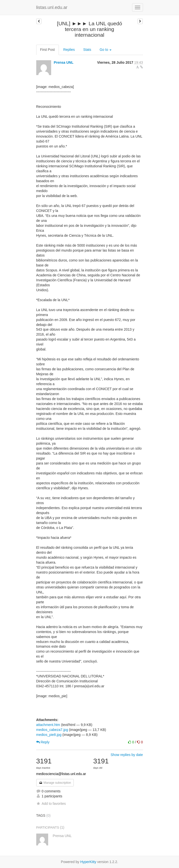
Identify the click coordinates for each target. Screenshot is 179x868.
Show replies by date (127, 755)
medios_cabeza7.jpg (52, 730)
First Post (48, 50)
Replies (69, 50)
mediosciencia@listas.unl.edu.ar (61, 774)
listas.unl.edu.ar (52, 7)
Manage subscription (55, 783)
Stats (87, 50)
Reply (43, 742)
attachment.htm (48, 725)
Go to (106, 50)
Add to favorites (51, 804)
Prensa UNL (63, 62)
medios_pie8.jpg (49, 735)
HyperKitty (88, 862)
